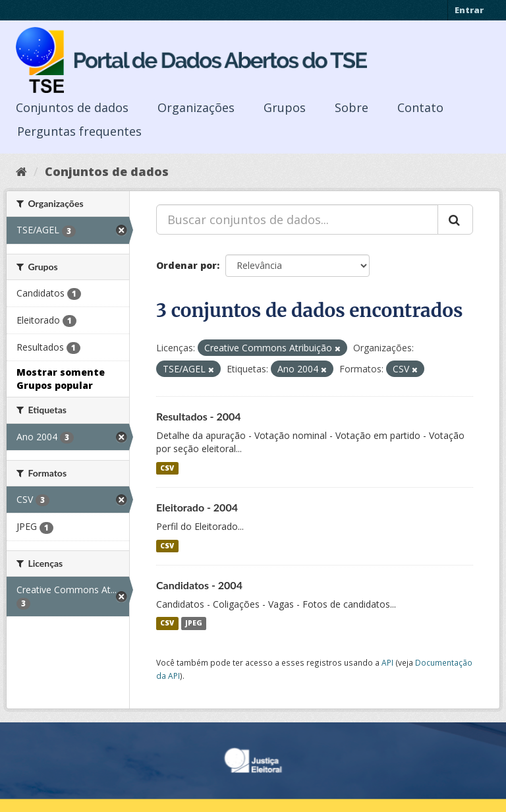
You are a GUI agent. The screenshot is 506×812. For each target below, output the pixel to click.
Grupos (285, 107)
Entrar (469, 10)
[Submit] (455, 219)
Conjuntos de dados (72, 107)
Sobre (351, 107)
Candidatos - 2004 (199, 585)
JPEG (194, 623)
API (387, 662)
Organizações (196, 107)
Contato (420, 107)
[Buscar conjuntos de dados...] (297, 219)
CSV (167, 468)
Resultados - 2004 (199, 416)
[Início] (21, 171)
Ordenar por (186, 265)
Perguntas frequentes (79, 131)
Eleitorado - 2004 (197, 507)
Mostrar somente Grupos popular (61, 379)
